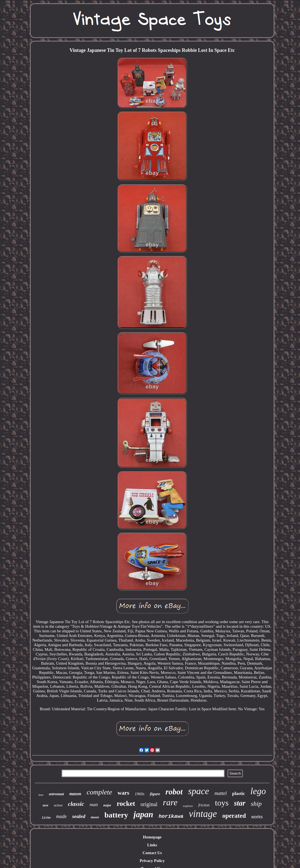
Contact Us (152, 853)
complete (99, 792)
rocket (126, 804)
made (61, 816)
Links (152, 845)
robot (174, 792)
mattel (221, 793)
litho (46, 818)
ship (256, 804)
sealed (79, 816)
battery (116, 815)
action (58, 805)
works (257, 817)
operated (234, 816)
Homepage (152, 837)
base (41, 795)
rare (170, 802)
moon (95, 817)
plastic (238, 793)
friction (204, 805)
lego (258, 791)
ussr (46, 805)
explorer (188, 806)
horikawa (171, 816)
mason (75, 794)
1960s (140, 794)
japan (143, 814)
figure (155, 794)
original (149, 804)
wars (124, 793)
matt (94, 805)
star (240, 803)
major (107, 805)
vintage (203, 814)
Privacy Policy (152, 861)
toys (222, 803)
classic (76, 804)
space (199, 791)
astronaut (56, 794)
